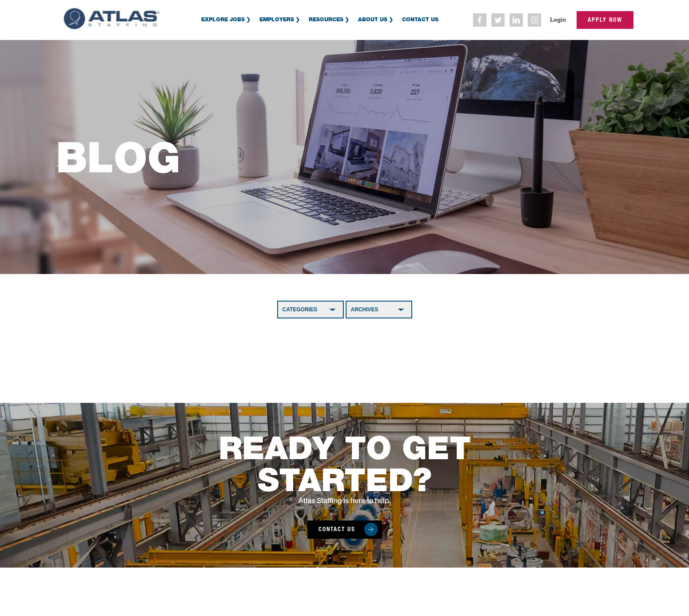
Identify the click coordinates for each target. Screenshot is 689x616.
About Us (373, 19)
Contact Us (420, 19)
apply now (605, 20)
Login (558, 20)
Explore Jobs (223, 19)
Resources (326, 19)
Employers (277, 19)
